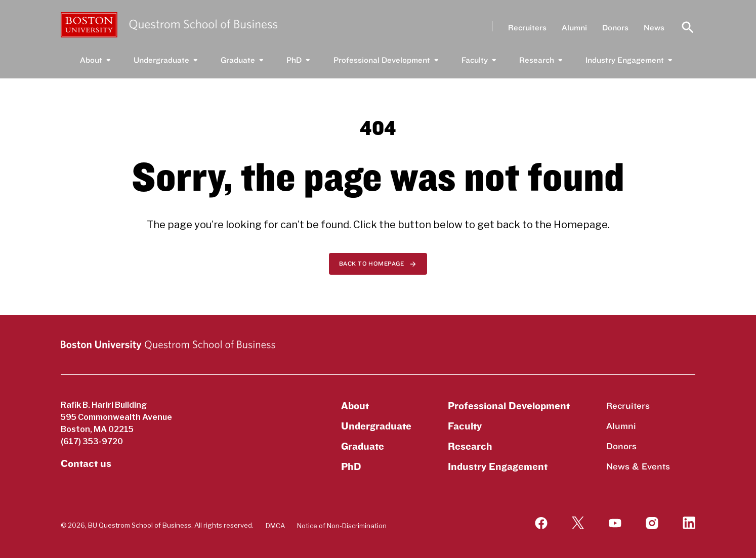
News (652, 28)
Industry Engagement (625, 60)
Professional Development (382, 60)
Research (537, 60)
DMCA (275, 526)
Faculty (475, 60)
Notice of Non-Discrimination (342, 526)
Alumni (572, 28)
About (91, 60)
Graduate (238, 60)
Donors (613, 28)
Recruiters (525, 28)
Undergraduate (161, 60)
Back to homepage (372, 264)
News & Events (638, 467)
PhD (294, 60)
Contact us (86, 464)
